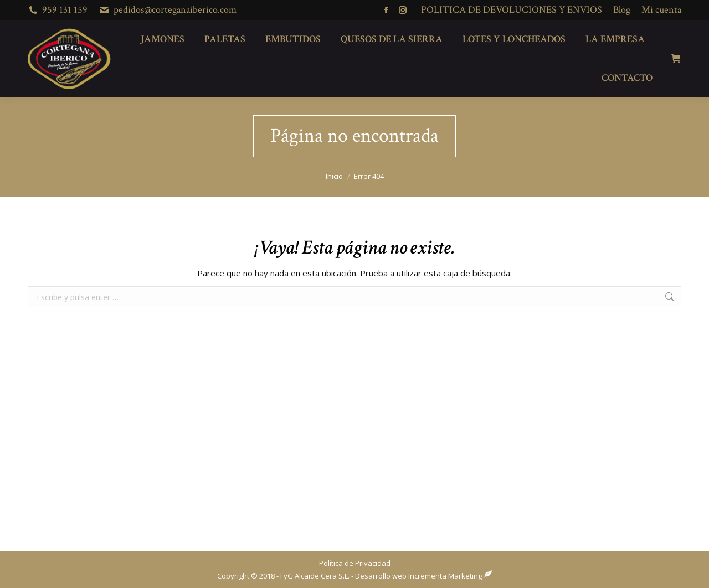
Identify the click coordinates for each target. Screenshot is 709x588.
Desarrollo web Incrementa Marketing (418, 576)
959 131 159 (65, 10)
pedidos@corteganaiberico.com (175, 10)
